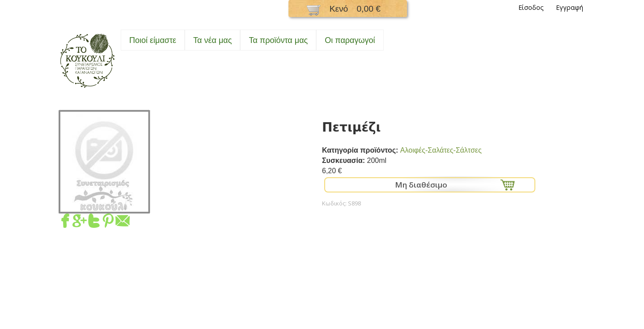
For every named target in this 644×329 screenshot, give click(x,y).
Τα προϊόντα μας (278, 40)
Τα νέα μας (212, 40)
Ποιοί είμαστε (153, 40)
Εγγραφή (570, 7)
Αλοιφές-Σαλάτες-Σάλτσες (441, 150)
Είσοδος (531, 7)
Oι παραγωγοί (350, 40)
